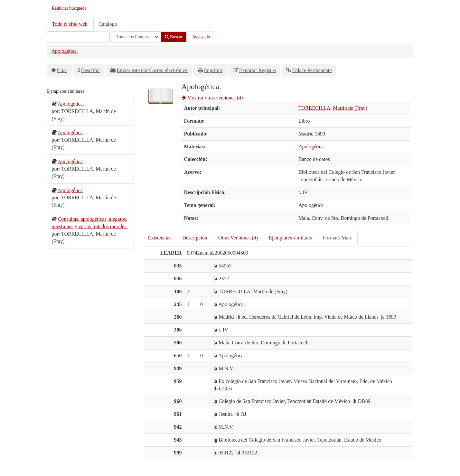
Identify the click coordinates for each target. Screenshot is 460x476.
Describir (91, 70)
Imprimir (213, 70)
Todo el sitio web (70, 24)
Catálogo (108, 24)
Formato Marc (338, 238)
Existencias (160, 238)
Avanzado (201, 37)
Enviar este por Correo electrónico (152, 70)
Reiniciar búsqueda (69, 8)
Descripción (195, 238)
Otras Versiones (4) (238, 238)
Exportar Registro (258, 70)
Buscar (174, 37)
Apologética (311, 147)
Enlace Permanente (312, 70)
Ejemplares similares (290, 238)
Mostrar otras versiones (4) (212, 98)
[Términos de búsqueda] (78, 37)
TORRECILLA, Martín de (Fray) (333, 108)
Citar (62, 70)
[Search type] (135, 37)
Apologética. (65, 51)
